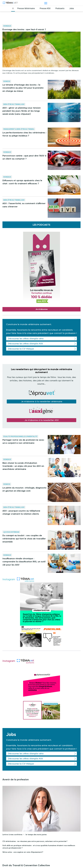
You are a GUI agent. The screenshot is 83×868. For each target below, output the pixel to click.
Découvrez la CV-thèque (21, 349)
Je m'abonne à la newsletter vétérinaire (42, 401)
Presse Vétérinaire (26, 8)
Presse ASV (45, 8)
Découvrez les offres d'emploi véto (26, 339)
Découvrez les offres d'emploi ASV (25, 344)
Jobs (72, 8)
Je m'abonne (41, 309)
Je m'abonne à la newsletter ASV (42, 420)
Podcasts (60, 8)
